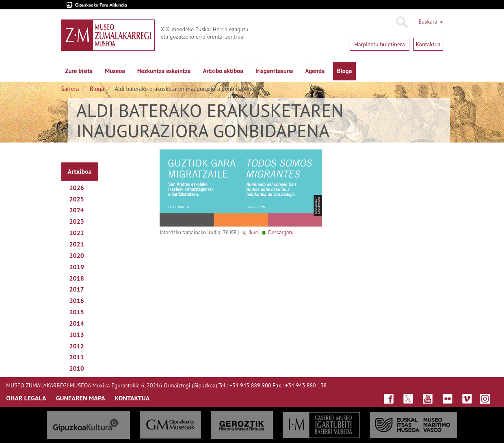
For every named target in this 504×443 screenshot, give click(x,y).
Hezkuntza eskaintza (164, 71)
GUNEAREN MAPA (81, 398)
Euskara (430, 22)
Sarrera (70, 89)
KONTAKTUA (132, 398)
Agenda (315, 71)
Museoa (115, 71)
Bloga (345, 71)
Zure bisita (79, 71)
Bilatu (401, 22)
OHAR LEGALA (26, 398)
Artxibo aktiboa (223, 71)
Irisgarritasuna (274, 71)
